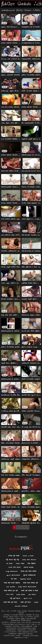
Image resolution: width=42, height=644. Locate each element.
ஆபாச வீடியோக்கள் (13, 575)
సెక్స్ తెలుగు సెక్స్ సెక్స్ (12, 560)
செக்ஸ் (36, 602)
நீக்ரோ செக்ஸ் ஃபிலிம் (13, 636)
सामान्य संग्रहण (29, 567)
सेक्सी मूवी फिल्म (26, 602)
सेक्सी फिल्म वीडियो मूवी (31, 583)
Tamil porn (20, 563)
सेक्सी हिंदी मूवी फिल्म (10, 602)
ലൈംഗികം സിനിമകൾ (21, 606)
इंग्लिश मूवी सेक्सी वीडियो (29, 571)
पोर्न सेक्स (14, 579)
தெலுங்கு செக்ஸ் (26, 579)
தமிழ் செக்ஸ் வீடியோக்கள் (27, 587)
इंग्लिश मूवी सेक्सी (14, 556)
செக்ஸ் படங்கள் (28, 556)
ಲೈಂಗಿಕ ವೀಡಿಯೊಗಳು (29, 575)
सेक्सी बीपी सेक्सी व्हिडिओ (12, 583)
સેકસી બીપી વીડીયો (14, 567)
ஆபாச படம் (28, 598)
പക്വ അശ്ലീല (10, 587)
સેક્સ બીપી (10, 594)
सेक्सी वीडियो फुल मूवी (11, 591)
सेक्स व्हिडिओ (32, 563)
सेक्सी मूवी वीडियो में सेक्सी (30, 591)
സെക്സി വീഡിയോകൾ (12, 571)
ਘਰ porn (9, 563)
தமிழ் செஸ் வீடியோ (29, 560)
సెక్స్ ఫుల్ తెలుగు (15, 598)
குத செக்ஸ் (32, 594)
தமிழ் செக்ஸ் (21, 594)
